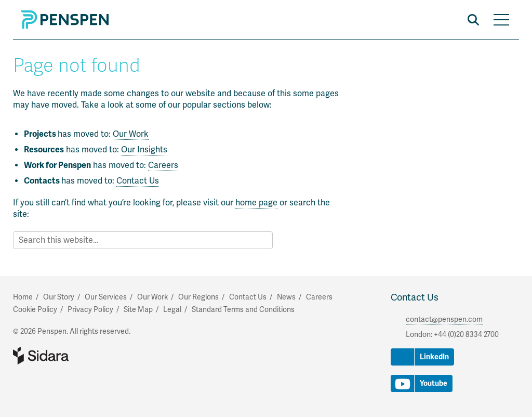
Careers (163, 165)
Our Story (59, 297)
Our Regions (198, 297)
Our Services (106, 297)
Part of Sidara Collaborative (74, 356)
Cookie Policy (35, 310)
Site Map (138, 310)
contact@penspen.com (444, 320)
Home (23, 297)
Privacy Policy (90, 310)
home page (256, 203)
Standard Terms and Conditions (243, 310)
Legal (172, 310)
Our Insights (144, 150)
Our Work (131, 134)
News (286, 297)
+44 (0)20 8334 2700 (466, 335)
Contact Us (138, 181)
